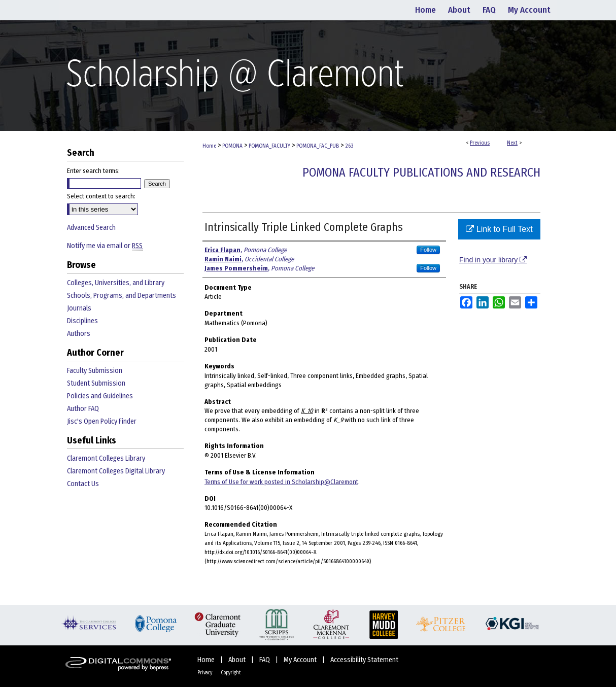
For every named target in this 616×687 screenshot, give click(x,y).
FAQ (265, 660)
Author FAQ (83, 409)
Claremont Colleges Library (106, 458)
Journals (79, 308)
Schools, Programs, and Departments (122, 296)
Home (209, 146)
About (238, 660)
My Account (301, 660)
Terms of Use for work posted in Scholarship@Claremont (281, 482)
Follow (428, 250)
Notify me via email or (105, 246)
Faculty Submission (95, 371)
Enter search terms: (93, 171)
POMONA (232, 146)
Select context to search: (101, 196)
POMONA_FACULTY (269, 146)
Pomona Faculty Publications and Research (421, 173)
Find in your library (493, 260)
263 (349, 146)
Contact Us (83, 484)
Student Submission (96, 383)
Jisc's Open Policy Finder (102, 421)
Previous (480, 143)
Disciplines (82, 321)
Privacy (205, 673)
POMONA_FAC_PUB (318, 146)
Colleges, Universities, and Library (116, 283)
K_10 (307, 411)
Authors (79, 334)
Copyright (231, 673)
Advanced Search (91, 228)
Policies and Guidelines (100, 396)
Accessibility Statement (364, 660)
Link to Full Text (499, 229)
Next (512, 143)
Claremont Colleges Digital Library (116, 471)
